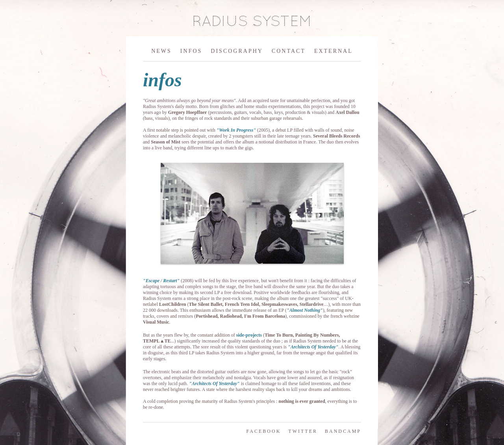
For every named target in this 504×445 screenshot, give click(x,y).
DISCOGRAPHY (237, 51)
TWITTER (303, 431)
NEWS (161, 51)
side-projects (249, 335)
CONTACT (289, 51)
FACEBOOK (264, 431)
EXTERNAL (334, 51)
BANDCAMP (343, 431)
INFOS (191, 51)
